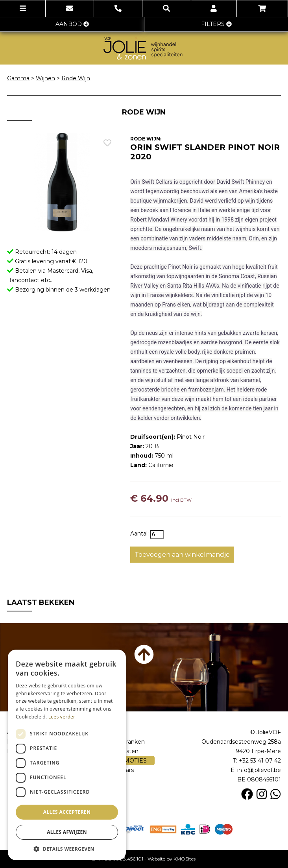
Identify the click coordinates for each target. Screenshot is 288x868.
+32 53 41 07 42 (260, 761)
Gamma (18, 78)
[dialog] (67, 755)
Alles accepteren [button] (67, 812)
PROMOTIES (125, 761)
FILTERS (216, 24)
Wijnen (45, 78)
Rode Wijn (76, 78)
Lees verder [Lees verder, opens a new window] (62, 717)
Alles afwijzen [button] (67, 832)
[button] (67, 849)
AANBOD (72, 24)
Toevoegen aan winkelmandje (182, 555)
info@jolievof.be (259, 770)
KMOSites (185, 859)
